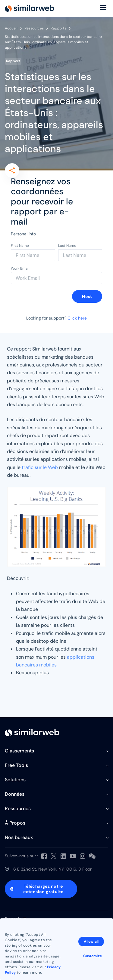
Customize (93, 956)
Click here (77, 318)
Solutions (15, 780)
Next (87, 296)
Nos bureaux (19, 837)
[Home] (30, 8)
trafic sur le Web (40, 467)
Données (15, 794)
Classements (19, 751)
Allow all (91, 942)
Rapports (58, 28)
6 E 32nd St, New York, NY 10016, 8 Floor (52, 869)
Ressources (34, 28)
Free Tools (16, 765)
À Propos (15, 823)
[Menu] (103, 8)
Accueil (11, 28)
